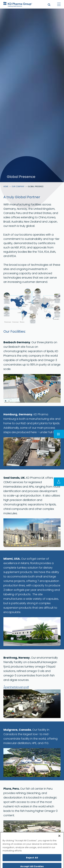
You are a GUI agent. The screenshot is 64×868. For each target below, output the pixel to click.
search (49, 5)
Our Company (18, 187)
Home (6, 187)
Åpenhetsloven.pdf (16, 687)
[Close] (59, 843)
